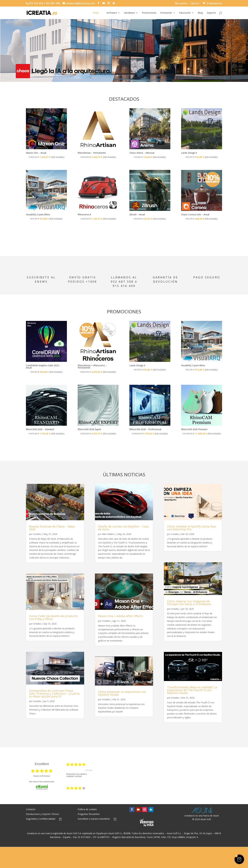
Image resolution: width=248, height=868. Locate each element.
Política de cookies (87, 810)
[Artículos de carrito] (60, 820)
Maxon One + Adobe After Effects (121, 616)
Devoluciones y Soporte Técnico (43, 814)
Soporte (211, 13)
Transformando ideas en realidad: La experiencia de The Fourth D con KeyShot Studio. (192, 690)
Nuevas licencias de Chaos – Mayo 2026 (52, 528)
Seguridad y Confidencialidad (41, 819)
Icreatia (37, 534)
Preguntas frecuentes (89, 814)
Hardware (129, 13)
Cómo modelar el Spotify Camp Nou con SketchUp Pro (192, 528)
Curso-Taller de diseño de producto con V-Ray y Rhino (53, 617)
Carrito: (195, 4)
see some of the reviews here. (42, 782)
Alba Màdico (108, 534)
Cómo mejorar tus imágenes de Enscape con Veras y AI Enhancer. (189, 603)
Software (112, 13)
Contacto (31, 810)
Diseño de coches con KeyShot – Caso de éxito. (123, 528)
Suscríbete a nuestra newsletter (94, 819)
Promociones (149, 13)
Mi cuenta (181, 4)
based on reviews (42, 776)
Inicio (96, 13)
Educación (185, 13)
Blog (200, 13)
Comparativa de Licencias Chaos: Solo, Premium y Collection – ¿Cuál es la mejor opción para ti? (54, 693)
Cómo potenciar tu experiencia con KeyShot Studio (122, 693)
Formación (166, 13)
